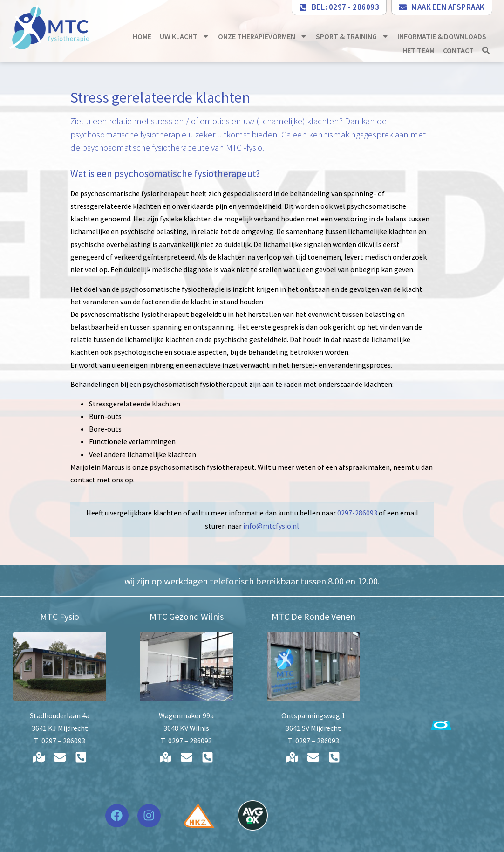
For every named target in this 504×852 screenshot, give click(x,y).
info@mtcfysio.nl (271, 526)
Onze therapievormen (263, 36)
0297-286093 (357, 513)
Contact (458, 50)
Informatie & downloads (442, 36)
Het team (419, 50)
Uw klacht (185, 36)
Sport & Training (352, 36)
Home (142, 36)
